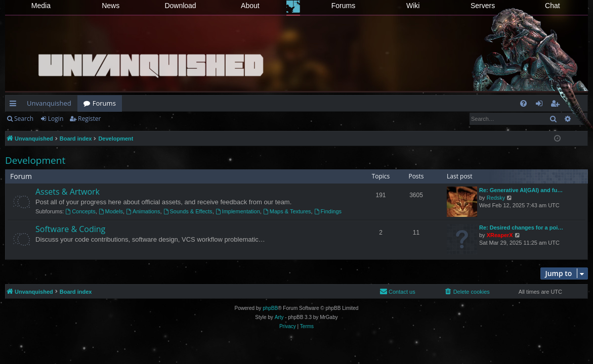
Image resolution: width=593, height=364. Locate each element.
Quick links (15, 105)
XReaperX (500, 235)
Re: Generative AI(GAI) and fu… (521, 190)
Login (56, 119)
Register (89, 119)
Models (111, 211)
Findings (328, 211)
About (250, 6)
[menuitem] (523, 103)
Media (41, 6)
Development (35, 160)
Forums (343, 6)
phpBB (270, 308)
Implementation (238, 211)
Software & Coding (70, 229)
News (111, 6)
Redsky (496, 198)
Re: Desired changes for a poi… (521, 227)
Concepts (80, 211)
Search (24, 119)
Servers (483, 6)
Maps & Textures (287, 211)
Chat (553, 6)
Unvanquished (49, 103)
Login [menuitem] (541, 105)
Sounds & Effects (188, 211)
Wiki (413, 6)
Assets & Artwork (68, 192)
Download (180, 6)
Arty (279, 317)
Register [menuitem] (557, 105)
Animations (143, 211)
